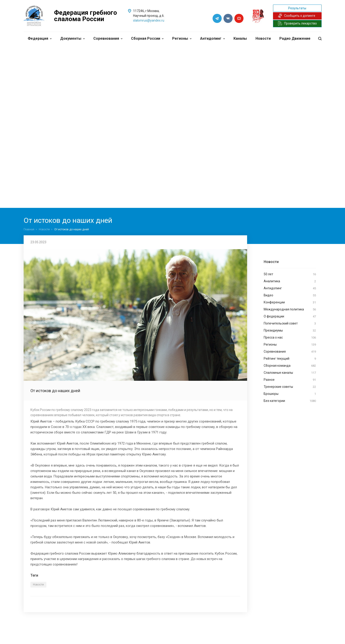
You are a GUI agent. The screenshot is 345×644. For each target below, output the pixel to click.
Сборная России (147, 38)
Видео (290, 295)
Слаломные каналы (290, 373)
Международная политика (290, 310)
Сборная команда (290, 366)
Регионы (182, 38)
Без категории (290, 401)
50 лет (290, 274)
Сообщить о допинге (297, 16)
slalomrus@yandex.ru (149, 20)
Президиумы (290, 331)
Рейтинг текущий (290, 359)
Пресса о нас (290, 338)
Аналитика (290, 281)
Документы (72, 38)
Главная (29, 229)
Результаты (297, 8)
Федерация (40, 38)
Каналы (240, 38)
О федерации (290, 317)
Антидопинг (212, 38)
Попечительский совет (290, 324)
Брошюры (290, 394)
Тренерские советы (290, 387)
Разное (290, 380)
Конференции (290, 302)
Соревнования (108, 38)
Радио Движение (295, 38)
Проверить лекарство (297, 23)
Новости (263, 38)
